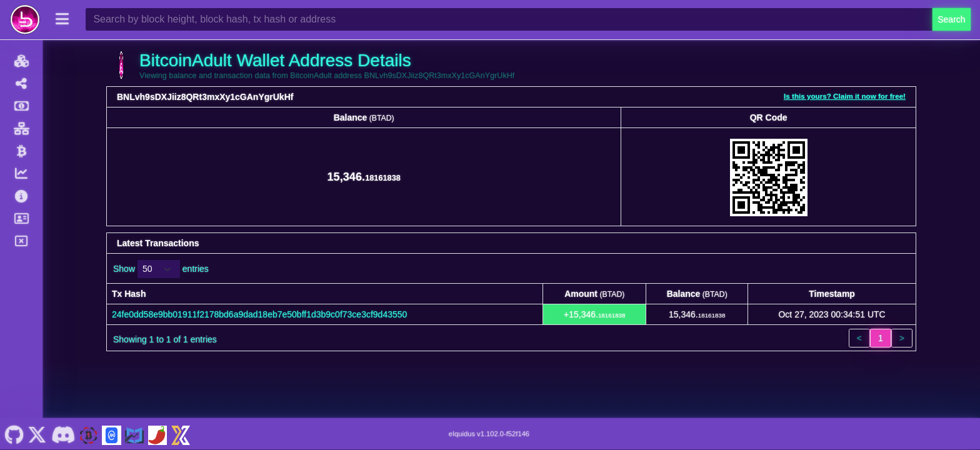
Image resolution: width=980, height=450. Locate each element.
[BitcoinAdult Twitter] (37, 434)
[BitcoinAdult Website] (89, 434)
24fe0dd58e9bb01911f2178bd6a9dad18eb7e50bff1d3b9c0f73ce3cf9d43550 (259, 314)
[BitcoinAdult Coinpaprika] (157, 434)
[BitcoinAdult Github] (14, 434)
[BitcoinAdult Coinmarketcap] (111, 434)
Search (951, 19)
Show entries (161, 269)
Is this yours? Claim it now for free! (845, 96)
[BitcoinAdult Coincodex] (134, 434)
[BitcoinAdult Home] (25, 19)
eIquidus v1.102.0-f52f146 (489, 434)
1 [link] (881, 338)
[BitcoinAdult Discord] (63, 434)
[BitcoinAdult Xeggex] (181, 434)
